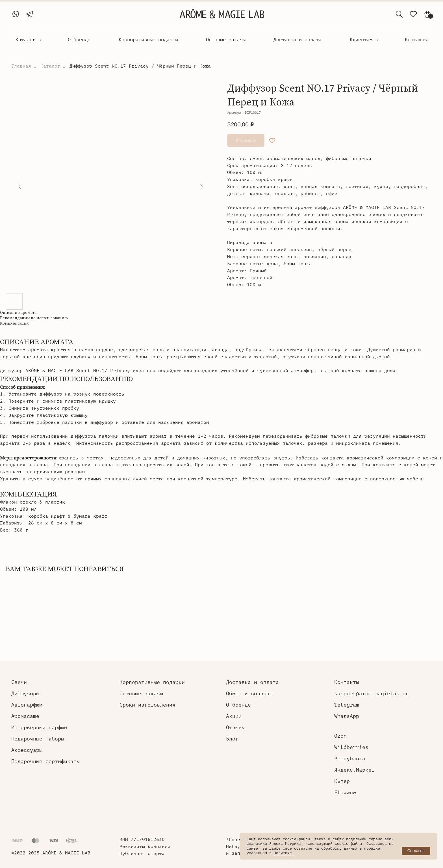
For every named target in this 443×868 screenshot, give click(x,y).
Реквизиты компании (145, 847)
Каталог (27, 40)
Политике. (284, 853)
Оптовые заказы (226, 40)
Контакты (416, 40)
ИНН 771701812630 (142, 839)
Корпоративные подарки (148, 40)
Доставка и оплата (297, 40)
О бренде (79, 40)
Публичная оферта (142, 854)
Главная (21, 66)
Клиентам (362, 40)
